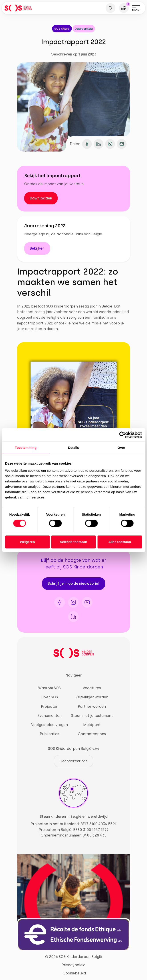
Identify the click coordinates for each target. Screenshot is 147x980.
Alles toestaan (120, 542)
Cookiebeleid (74, 973)
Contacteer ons (92, 734)
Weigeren (27, 542)
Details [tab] (74, 448)
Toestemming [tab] (26, 448)
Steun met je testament (92, 716)
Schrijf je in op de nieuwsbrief (74, 583)
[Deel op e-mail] (122, 144)
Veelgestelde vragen (49, 725)
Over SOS (50, 697)
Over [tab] (121, 448)
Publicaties (49, 734)
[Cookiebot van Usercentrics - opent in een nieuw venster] (122, 435)
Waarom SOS (49, 688)
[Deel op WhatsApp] (110, 144)
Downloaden (41, 198)
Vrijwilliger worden (92, 697)
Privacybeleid (73, 965)
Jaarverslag (84, 29)
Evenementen (49, 716)
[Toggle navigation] (136, 8)
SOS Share (62, 29)
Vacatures (92, 688)
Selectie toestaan (73, 542)
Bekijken (37, 248)
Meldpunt (92, 725)
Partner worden (92, 706)
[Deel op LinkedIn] (99, 144)
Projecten (50, 706)
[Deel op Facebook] (87, 144)
